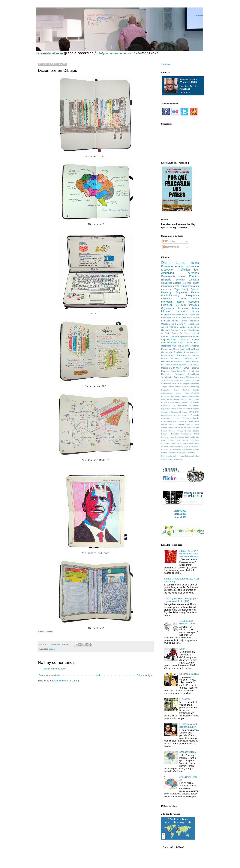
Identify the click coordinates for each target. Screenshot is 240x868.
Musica (172, 424)
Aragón (164, 387)
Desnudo (183, 399)
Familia (195, 340)
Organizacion (168, 308)
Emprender (181, 292)
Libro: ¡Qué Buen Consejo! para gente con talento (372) (182, 600)
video (197, 456)
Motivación (168, 270)
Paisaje (164, 431)
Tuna (176, 377)
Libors (178, 418)
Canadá (196, 390)
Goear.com (166, 412)
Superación (182, 311)
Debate (176, 399)
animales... (172, 453)
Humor (189, 343)
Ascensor (195, 352)
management (168, 286)
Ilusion (195, 308)
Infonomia (166, 311)
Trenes (196, 447)
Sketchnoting (167, 377)
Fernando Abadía (170, 321)
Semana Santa (174, 440)
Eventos (194, 276)
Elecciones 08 (168, 406)
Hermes (175, 412)
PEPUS (186, 368)
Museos (164, 424)
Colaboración (193, 396)
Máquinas (181, 424)
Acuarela (175, 384)
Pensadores (176, 371)
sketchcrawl (189, 456)
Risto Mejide (190, 437)
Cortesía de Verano (179, 330)
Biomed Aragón (168, 355)
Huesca (183, 365)
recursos (180, 456)
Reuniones (179, 437)
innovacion (192, 266)
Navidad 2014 (193, 424)
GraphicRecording (170, 295)
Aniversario (194, 384)
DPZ (197, 358)
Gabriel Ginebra (192, 409)
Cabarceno (186, 355)
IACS (190, 365)
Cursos (175, 333)
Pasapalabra (192, 295)
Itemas (185, 415)
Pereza (180, 431)
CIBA (178, 355)
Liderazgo (185, 418)
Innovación (193, 305)
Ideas (182, 276)
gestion (180, 302)
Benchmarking (193, 387)
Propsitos (175, 434)
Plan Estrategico (191, 371)
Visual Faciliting (176, 324)
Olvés (184, 428)
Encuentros (183, 406)
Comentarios (171, 247)
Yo (185, 324)
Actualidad (168, 273)
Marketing (176, 346)
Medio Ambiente (186, 421)
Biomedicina (193, 327)
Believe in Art (181, 387)
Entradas (169, 241)
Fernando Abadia (172, 266)
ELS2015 (165, 402)
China (179, 393)
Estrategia (183, 308)
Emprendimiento (169, 340)
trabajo (186, 289)
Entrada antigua (144, 675)
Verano (196, 450)
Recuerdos (166, 374)
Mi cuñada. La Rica (189, 674)
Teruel (171, 447)
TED (173, 443)
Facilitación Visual (182, 361)
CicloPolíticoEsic (192, 393)
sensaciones (193, 324)
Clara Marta (175, 396)
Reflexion (184, 270)
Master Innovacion (190, 321)
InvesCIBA (177, 415)
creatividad (167, 283)
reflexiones (167, 299)
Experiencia (168, 276)
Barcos (171, 387)
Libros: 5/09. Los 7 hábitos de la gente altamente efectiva (189, 554)
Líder (182, 649)
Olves (178, 428)
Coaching (182, 299)
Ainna (183, 327)
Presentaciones (168, 318)
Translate (166, 64)
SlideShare (194, 440)
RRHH (196, 434)
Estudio (195, 292)
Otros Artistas (193, 428)
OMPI (179, 368)
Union (176, 349)
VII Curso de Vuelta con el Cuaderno (177, 450)
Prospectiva (186, 434)
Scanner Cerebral (188, 752)
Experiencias (166, 409)
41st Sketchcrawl (187, 380)
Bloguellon (165, 390)
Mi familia (186, 346)
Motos (196, 421)
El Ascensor (185, 699)
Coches (184, 396)
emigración (183, 453)
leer (196, 270)
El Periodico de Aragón (189, 402)
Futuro (185, 314)
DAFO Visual (167, 399)
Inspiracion (194, 314)
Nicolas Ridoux (168, 428)
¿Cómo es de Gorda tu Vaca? (187, 622)
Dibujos (194, 263)
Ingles (183, 305)
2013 (197, 377)
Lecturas (180, 280)
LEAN (172, 418)
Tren (191, 447)
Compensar (175, 358)
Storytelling (166, 443)
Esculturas (195, 406)
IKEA (196, 365)
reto (177, 286)
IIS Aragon (183, 412)
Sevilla (185, 440)
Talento (179, 443)
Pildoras (195, 346)
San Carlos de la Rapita (187, 318)
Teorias (183, 286)
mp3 (175, 456)
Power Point (167, 349)
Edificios (195, 336)
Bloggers (165, 314)
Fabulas (182, 409)
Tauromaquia (188, 443)
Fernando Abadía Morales (173, 343)
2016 (163, 380)
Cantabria (166, 330)
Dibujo (52, 649)
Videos (164, 453)
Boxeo (176, 390)
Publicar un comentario (54, 669)
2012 (188, 349)
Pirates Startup (192, 431)
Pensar (195, 283)
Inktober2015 (166, 415)
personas (193, 273)
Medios (165, 368)
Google (174, 365)
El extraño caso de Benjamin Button (189, 725)
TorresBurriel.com (181, 447)
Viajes (177, 289)
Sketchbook (193, 374)
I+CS (177, 305)
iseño (170, 456)
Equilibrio (184, 340)
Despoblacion (193, 399)
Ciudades (165, 396)
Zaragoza (194, 280)
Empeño (166, 280)
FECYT (175, 409)
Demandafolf (167, 361)
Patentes (165, 371)
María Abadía (173, 421)
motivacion (193, 302)
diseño (195, 311)
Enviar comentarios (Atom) (65, 681)
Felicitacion (167, 305)
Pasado (172, 431)
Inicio (98, 675)
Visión (182, 349)
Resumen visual (168, 437)
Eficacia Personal (182, 283)
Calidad (186, 390)
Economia (174, 402)
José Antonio (193, 415)
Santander (180, 374)
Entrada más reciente (49, 675)
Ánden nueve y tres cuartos (172, 459)
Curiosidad (187, 358)
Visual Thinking (187, 377)
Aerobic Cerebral (170, 327)
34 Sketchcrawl (173, 380)
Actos (186, 352)
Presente (165, 434)
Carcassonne (167, 393)
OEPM (172, 368)
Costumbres (176, 314)
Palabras (195, 368)
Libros (181, 263)
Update (165, 324)
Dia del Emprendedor (181, 336)
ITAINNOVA (194, 412)
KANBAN (165, 418)
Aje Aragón (184, 384)
